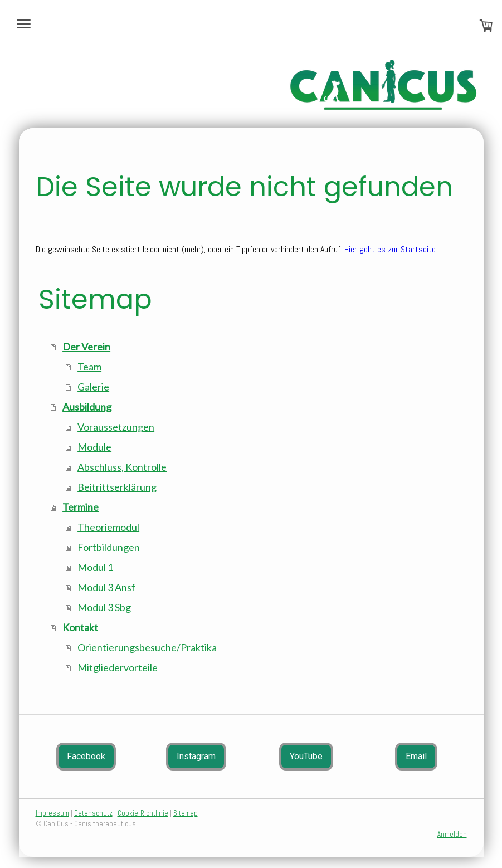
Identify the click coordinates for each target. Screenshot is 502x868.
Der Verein (86, 347)
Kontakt (80, 627)
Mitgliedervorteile (118, 667)
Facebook (86, 756)
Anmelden (452, 834)
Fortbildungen (109, 547)
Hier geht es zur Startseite (390, 249)
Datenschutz (93, 813)
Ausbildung (87, 407)
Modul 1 (95, 567)
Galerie (93, 387)
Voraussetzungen (116, 427)
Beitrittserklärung (117, 487)
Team (89, 367)
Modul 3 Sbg (104, 607)
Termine (81, 507)
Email (416, 756)
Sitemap (186, 813)
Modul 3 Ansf (106, 587)
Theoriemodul (108, 527)
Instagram (196, 756)
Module (94, 447)
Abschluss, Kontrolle (122, 467)
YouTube (306, 756)
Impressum (52, 813)
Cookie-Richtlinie (143, 813)
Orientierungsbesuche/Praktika (147, 647)
